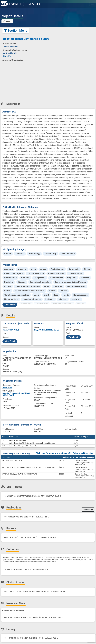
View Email (10, 341)
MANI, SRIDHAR (11, 330)
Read (10, 305)
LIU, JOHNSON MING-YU (47, 330)
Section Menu (16, 31)
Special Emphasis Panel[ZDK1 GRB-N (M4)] (16, 394)
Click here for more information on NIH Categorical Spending (64, 453)
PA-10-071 (7, 388)
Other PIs (7, 56)
